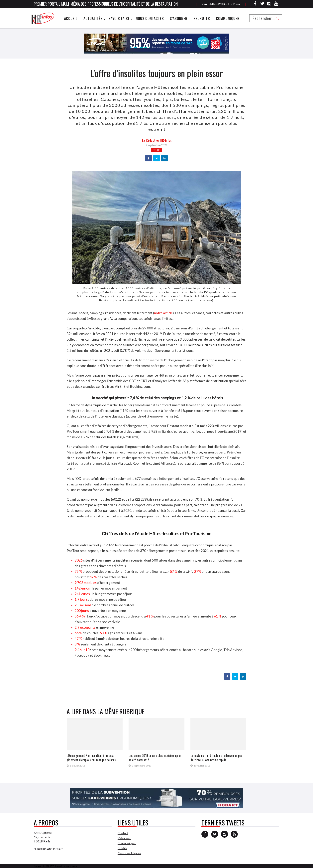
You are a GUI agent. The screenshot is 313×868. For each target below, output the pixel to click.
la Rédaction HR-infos (157, 140)
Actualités (93, 18)
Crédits (122, 848)
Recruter (202, 18)
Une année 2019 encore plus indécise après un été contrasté (155, 758)
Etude (156, 150)
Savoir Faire (119, 18)
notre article (163, 313)
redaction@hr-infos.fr (48, 849)
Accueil (71, 18)
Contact (123, 833)
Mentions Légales (129, 853)
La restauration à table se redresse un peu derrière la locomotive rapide (216, 758)
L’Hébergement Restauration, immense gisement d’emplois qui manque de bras (91, 758)
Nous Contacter (150, 18)
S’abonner (179, 18)
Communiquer (228, 18)
